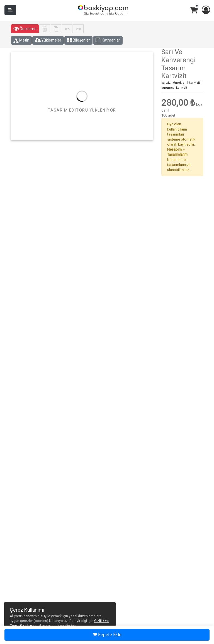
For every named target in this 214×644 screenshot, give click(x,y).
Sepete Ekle (107, 635)
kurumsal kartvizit (174, 88)
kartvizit (194, 83)
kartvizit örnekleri (174, 83)
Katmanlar (108, 40)
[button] (206, 10)
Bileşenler (78, 40)
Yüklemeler (48, 40)
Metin (21, 40)
